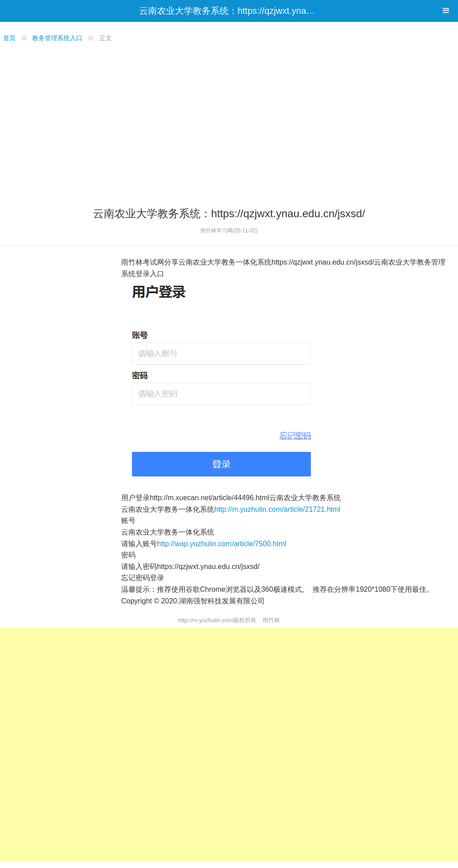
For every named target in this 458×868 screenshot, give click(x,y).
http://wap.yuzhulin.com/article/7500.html (222, 544)
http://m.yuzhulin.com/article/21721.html (277, 509)
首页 (9, 38)
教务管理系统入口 (57, 38)
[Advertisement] (229, 123)
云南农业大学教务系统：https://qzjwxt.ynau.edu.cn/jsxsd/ (252, 11)
